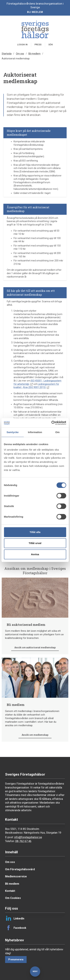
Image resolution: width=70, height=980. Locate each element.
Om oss (20, 54)
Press (38, 45)
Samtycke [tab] (13, 432)
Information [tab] (35, 432)
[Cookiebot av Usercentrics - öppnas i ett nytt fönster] (51, 423)
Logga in (22, 45)
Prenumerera (16, 959)
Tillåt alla (35, 532)
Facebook (16, 928)
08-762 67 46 (23, 841)
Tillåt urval (35, 543)
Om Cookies (13, 898)
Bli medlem (35, 12)
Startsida (7, 54)
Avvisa (35, 554)
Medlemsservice (16, 876)
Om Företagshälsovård (20, 869)
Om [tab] (57, 432)
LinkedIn (15, 918)
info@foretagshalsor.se (28, 837)
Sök (51, 45)
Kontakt (10, 891)
